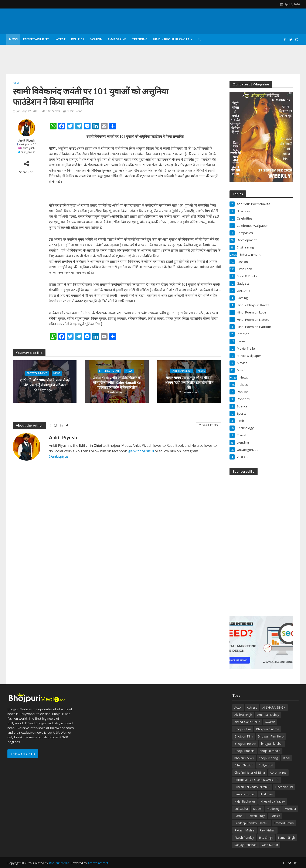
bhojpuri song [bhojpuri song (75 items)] (268, 758)
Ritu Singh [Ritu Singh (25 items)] (266, 838)
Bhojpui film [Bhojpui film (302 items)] (243, 729)
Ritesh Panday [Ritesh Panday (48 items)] (244, 838)
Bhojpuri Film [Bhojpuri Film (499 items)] (244, 736)
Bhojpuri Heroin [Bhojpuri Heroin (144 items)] (245, 744)
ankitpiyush (28, 148)
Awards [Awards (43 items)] (270, 722)
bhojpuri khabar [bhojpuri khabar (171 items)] (272, 744)
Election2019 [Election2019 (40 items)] (284, 787)
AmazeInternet (98, 863)
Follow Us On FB (23, 754)
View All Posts (208, 425)
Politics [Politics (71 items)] (275, 816)
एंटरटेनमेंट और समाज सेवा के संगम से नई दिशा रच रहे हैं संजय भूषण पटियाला (45, 382)
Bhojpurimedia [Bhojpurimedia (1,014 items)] (244, 751)
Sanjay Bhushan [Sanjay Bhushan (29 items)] (245, 845)
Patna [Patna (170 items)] (238, 816)
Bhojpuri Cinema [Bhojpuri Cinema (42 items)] (268, 729)
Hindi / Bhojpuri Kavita (171, 39)
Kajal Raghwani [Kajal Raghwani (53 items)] (245, 801)
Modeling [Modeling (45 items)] (273, 809)
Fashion (96, 39)
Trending (140, 39)
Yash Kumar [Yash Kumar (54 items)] (270, 845)
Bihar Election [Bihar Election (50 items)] (244, 765)
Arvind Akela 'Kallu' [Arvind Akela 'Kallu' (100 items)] (247, 722)
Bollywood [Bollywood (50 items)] (266, 765)
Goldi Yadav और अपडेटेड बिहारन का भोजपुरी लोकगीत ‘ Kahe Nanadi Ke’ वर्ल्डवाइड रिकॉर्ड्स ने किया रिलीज (117, 382)
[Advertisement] (261, 543)
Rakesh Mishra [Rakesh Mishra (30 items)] (244, 830)
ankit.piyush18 (28, 144)
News (13, 39)
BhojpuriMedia (59, 863)
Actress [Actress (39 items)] (252, 707)
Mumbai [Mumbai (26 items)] (290, 809)
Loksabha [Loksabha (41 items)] (241, 809)
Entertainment (36, 39)
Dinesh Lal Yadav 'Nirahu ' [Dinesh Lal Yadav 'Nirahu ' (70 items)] (252, 787)
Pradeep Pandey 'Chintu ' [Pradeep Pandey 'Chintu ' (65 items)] (251, 823)
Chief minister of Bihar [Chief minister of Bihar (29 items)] (250, 772)
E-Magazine (117, 39)
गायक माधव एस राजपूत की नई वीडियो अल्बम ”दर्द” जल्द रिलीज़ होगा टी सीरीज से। (189, 382)
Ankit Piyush (27, 140)
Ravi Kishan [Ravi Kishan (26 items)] (268, 830)
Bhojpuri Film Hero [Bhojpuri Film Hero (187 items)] (271, 736)
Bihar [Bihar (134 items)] (286, 758)
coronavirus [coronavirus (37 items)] (278, 772)
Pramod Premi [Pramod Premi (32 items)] (284, 823)
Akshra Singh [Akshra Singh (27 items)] (243, 715)
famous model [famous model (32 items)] (244, 794)
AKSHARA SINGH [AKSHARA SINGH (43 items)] (274, 707)
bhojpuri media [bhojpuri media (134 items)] (270, 751)
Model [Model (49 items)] (257, 809)
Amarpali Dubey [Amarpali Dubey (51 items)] (268, 715)
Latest (60, 39)
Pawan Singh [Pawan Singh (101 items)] (256, 816)
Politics (78, 39)
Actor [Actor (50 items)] (238, 707)
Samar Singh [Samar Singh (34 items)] (286, 838)
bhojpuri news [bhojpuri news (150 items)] (244, 758)
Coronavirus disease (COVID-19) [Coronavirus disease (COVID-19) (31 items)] (256, 780)
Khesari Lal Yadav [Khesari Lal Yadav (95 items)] (273, 801)
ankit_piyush (28, 152)
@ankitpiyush (60, 456)
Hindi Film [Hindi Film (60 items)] (266, 794)
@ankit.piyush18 (141, 451)
